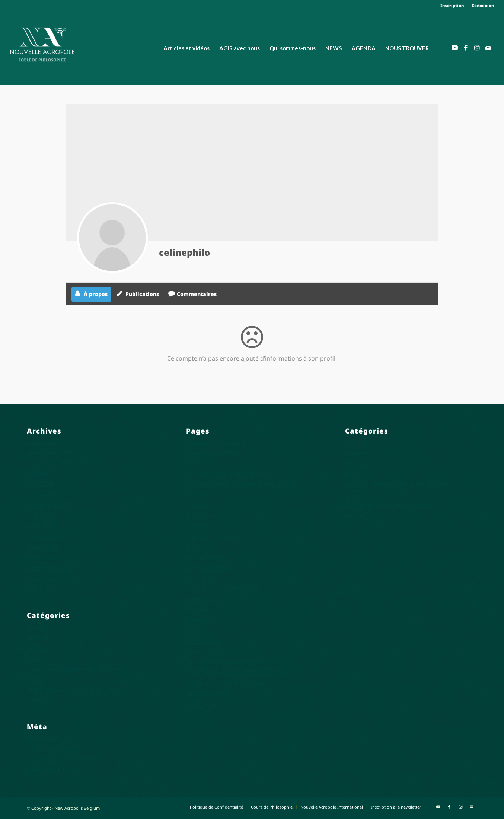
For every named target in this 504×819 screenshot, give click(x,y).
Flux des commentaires (61, 759)
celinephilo (184, 252)
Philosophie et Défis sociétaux (71, 690)
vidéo (35, 700)
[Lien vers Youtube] (455, 48)
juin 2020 (41, 589)
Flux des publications (58, 749)
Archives (39, 627)
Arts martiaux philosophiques (230, 474)
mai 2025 (41, 484)
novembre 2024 (50, 505)
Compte (198, 505)
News (35, 679)
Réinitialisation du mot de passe (233, 683)
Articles (38, 637)
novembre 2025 (50, 464)
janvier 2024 (45, 537)
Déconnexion (206, 558)
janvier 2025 (45, 495)
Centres (198, 495)
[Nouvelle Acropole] (42, 44)
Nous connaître (209, 652)
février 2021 (45, 558)
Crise (34, 658)
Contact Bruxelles (212, 537)
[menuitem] (452, 6)
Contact (198, 526)
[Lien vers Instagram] (477, 48)
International (206, 599)
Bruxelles (41, 648)
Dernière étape (209, 568)
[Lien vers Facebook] (466, 48)
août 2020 (42, 579)
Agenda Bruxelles (212, 453)
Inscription (452, 5)
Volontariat (202, 704)
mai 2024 (41, 516)
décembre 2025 (50, 453)
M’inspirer (201, 610)
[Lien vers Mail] (488, 48)
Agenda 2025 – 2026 (216, 443)
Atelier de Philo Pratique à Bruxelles (239, 484)
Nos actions (203, 641)
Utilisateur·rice (208, 693)
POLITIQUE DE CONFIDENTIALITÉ (235, 672)
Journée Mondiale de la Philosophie (79, 669)
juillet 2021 (43, 547)
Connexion (483, 5)
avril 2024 (41, 526)
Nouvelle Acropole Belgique (227, 662)
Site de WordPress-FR (58, 770)
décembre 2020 (50, 568)
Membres (200, 620)
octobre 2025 (46, 474)
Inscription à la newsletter (224, 589)
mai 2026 (41, 443)
